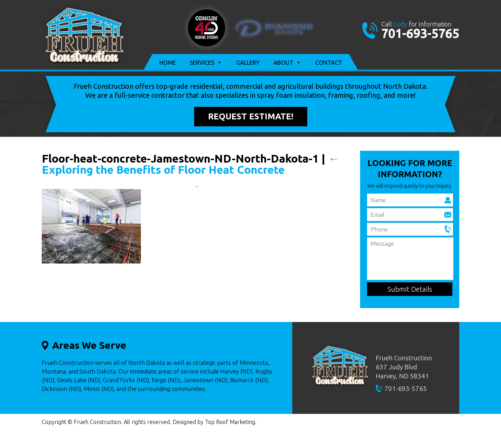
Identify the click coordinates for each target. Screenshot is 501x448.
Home (168, 62)
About (287, 63)
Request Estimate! (251, 116)
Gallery (248, 62)
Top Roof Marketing (230, 422)
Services (206, 63)
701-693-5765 (420, 33)
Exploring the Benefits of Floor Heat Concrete (190, 164)
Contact (329, 62)
